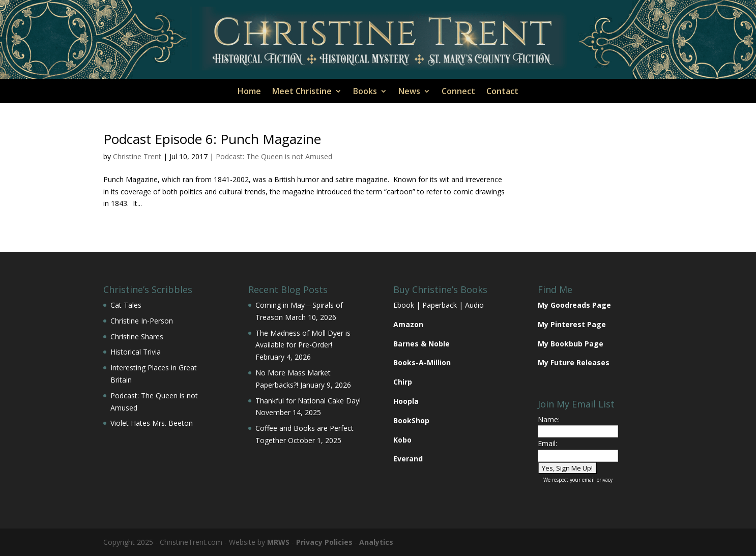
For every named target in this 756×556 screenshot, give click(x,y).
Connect (458, 92)
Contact (502, 92)
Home (249, 92)
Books (365, 92)
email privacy (597, 480)
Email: (547, 443)
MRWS (278, 542)
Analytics (376, 542)
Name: (549, 419)
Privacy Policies (324, 542)
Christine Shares (137, 336)
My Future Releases (574, 362)
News (409, 92)
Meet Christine (302, 92)
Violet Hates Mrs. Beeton (152, 423)
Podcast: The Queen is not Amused (274, 156)
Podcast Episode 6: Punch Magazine (212, 139)
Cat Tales (126, 305)
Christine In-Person (142, 321)
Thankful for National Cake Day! (308, 401)
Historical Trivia (136, 352)
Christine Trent (137, 156)
